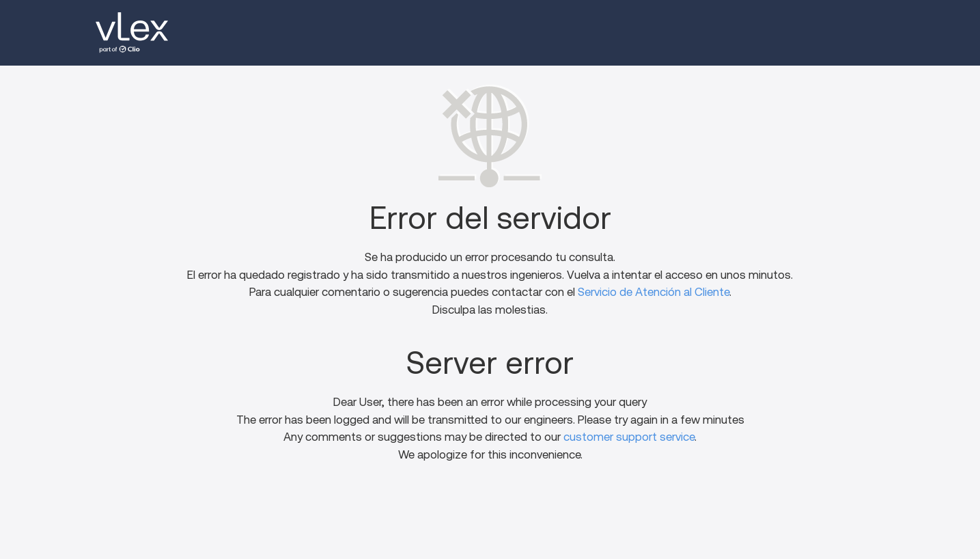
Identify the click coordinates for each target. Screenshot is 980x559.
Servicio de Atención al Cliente (654, 292)
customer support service (629, 437)
